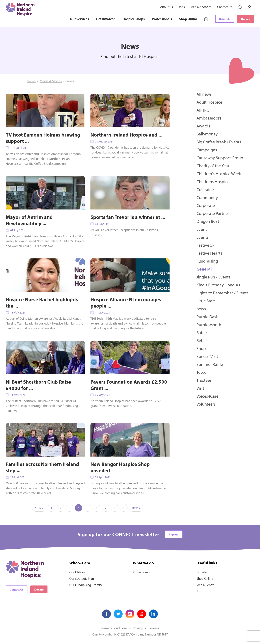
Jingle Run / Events (213, 277)
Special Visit (207, 356)
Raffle (202, 332)
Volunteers (206, 404)
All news (204, 94)
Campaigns (207, 150)
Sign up (174, 534)
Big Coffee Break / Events (219, 142)
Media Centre (205, 585)
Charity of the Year (213, 166)
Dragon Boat (208, 221)
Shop (201, 348)
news (201, 309)
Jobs (182, 7)
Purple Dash (207, 317)
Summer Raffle (210, 364)
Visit (200, 388)
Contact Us (225, 7)
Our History (77, 572)
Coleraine (205, 189)
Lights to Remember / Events (222, 293)
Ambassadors (209, 118)
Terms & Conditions (114, 628)
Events (202, 237)
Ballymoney (207, 134)
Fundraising (207, 261)
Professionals (162, 19)
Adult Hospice (209, 102)
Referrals (225, 19)
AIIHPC (203, 110)
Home (31, 81)
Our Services (79, 19)
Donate (246, 19)
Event (202, 229)
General (204, 269)
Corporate (206, 205)
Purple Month (209, 325)
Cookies (154, 628)
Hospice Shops (134, 19)
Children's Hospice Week (219, 174)
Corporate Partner (213, 213)
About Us (166, 7)
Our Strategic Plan (82, 579)
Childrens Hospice (213, 181)
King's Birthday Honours (218, 285)
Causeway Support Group (220, 158)
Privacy (138, 628)
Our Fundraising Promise (86, 585)
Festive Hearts (209, 253)
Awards (203, 126)
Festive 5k (205, 245)
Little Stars (206, 301)
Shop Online (188, 19)
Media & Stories (201, 7)
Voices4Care (207, 396)
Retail (202, 340)
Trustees (204, 380)
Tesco (201, 372)
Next (136, 508)
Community (207, 197)
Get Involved (106, 19)
